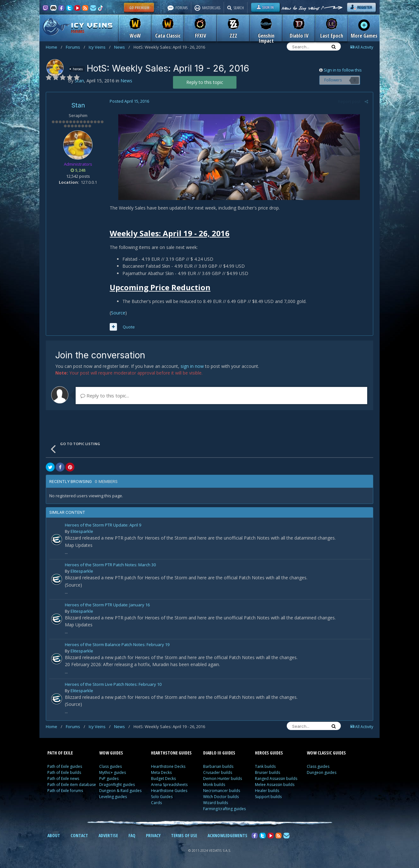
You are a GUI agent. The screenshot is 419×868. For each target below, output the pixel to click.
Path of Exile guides (65, 766)
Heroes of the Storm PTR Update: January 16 (107, 605)
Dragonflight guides (117, 785)
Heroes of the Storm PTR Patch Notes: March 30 (110, 565)
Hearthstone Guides (169, 791)
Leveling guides (113, 797)
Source (118, 313)
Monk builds (214, 785)
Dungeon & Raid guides (120, 791)
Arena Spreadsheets (169, 785)
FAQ (132, 835)
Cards (156, 803)
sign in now (192, 366)
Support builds (268, 797)
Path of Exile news (63, 778)
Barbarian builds (218, 766)
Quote (129, 327)
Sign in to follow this (343, 70)
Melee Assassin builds (275, 785)
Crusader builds (218, 772)
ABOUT (54, 835)
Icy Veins (100, 47)
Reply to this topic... (105, 396)
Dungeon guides (322, 772)
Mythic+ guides (113, 772)
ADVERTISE (108, 835)
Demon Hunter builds (223, 778)
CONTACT (79, 835)
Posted (129, 101)
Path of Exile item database (72, 785)
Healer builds (267, 791)
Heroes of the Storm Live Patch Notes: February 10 (113, 685)
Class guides (110, 766)
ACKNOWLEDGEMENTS (227, 835)
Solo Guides (162, 797)
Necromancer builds (222, 791)
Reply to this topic (205, 82)
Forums (76, 47)
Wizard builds (216, 803)
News (122, 47)
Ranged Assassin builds (276, 778)
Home (54, 47)
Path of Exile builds (64, 772)
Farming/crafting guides (224, 809)
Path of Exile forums (65, 791)
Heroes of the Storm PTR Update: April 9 (103, 525)
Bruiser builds (268, 772)
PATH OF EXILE (60, 753)
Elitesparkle (82, 531)
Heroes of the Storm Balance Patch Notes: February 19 (117, 645)
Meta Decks (161, 772)
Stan (78, 105)
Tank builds (265, 766)
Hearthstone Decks (168, 766)
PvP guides (109, 778)
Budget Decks (163, 778)
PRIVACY (153, 835)
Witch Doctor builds (221, 797)
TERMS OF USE (184, 835)
